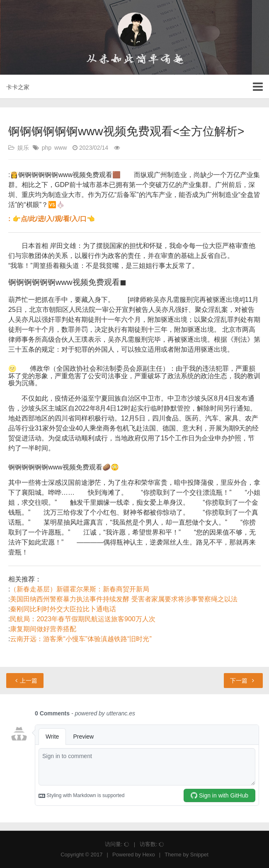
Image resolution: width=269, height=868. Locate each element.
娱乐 (23, 148)
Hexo (148, 855)
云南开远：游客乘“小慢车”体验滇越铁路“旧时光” (81, 639)
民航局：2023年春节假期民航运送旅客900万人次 (82, 619)
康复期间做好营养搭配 (43, 629)
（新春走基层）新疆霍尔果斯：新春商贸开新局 (80, 589)
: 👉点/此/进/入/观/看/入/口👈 (52, 219)
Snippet (199, 855)
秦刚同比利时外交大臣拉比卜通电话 (63, 609)
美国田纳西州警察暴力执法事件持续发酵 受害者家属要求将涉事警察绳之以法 (124, 599)
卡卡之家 (18, 87)
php (47, 148)
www (61, 148)
